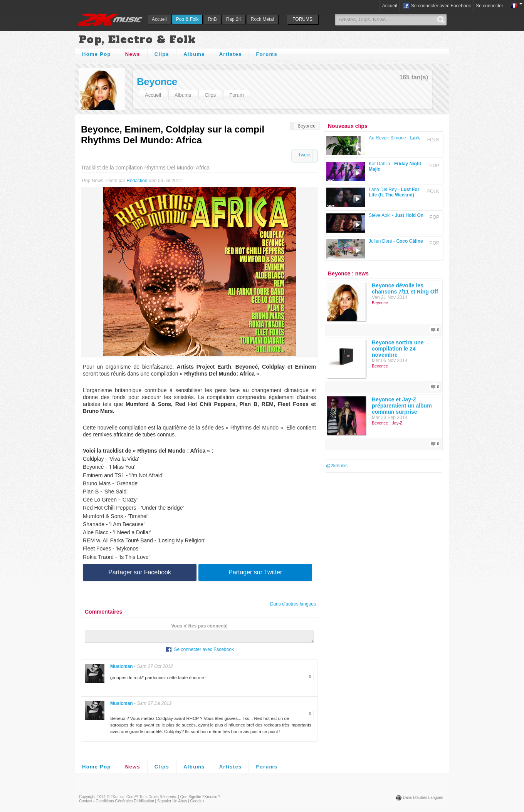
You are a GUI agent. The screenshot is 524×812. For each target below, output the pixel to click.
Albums (194, 54)
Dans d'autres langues (293, 604)
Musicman (122, 669)
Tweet (304, 155)
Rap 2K (234, 19)
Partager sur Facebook (140, 572)
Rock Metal (262, 19)
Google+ (197, 803)
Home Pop (97, 54)
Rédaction (137, 181)
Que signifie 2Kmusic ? (200, 799)
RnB (212, 19)
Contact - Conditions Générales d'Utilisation (117, 803)
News (133, 54)
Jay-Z (397, 423)
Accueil (159, 19)
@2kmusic (337, 466)
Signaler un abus (172, 803)
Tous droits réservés (158, 799)
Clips (162, 54)
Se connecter (490, 6)
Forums (266, 54)
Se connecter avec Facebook (437, 6)
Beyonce (157, 82)
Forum (237, 95)
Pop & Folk (187, 19)
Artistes (231, 54)
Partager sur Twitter (255, 572)
